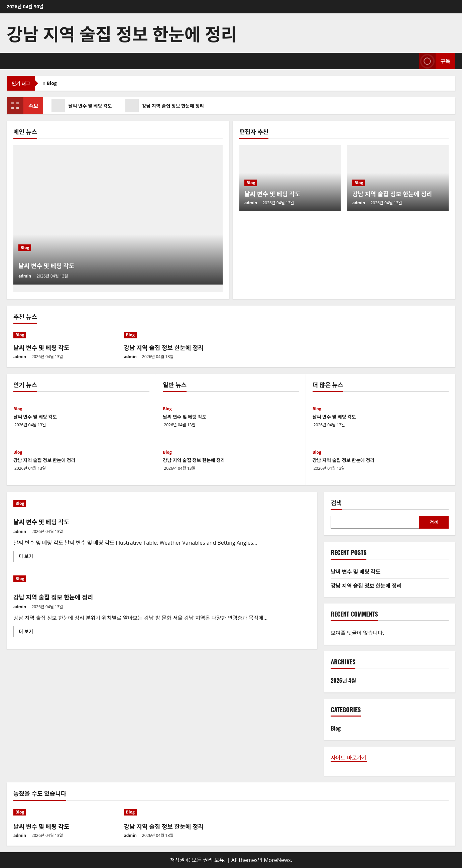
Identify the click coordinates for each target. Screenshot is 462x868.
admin (25, 276)
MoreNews (277, 860)
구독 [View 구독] (435, 61)
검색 (336, 503)
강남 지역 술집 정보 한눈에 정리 (122, 33)
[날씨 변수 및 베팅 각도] (118, 215)
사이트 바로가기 (349, 758)
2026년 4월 (343, 680)
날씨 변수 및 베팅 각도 (85, 106)
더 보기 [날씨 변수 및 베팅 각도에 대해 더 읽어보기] (28, 557)
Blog (52, 83)
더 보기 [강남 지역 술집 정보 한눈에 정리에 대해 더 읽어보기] (28, 633)
